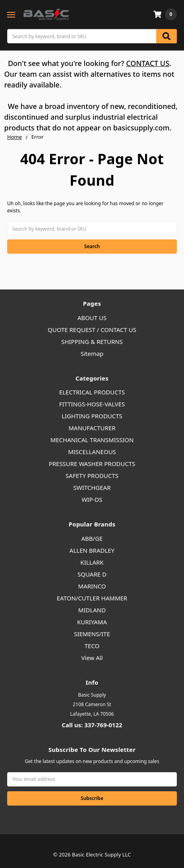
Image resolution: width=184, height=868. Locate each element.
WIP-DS (92, 499)
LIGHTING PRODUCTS (92, 416)
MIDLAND (92, 610)
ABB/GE (92, 538)
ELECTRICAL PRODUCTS (92, 392)
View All (92, 658)
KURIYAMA (92, 622)
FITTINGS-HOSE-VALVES (92, 404)
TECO (92, 646)
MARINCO (92, 586)
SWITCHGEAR (92, 487)
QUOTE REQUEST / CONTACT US (92, 330)
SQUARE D (92, 574)
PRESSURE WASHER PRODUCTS (92, 464)
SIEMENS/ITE (92, 634)
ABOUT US (92, 318)
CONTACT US (148, 63)
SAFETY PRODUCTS (92, 476)
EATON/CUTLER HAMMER (92, 598)
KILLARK (92, 562)
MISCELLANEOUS (92, 452)
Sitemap (92, 353)
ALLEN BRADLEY (92, 550)
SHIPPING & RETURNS (92, 342)
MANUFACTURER (92, 428)
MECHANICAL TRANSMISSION (92, 440)
